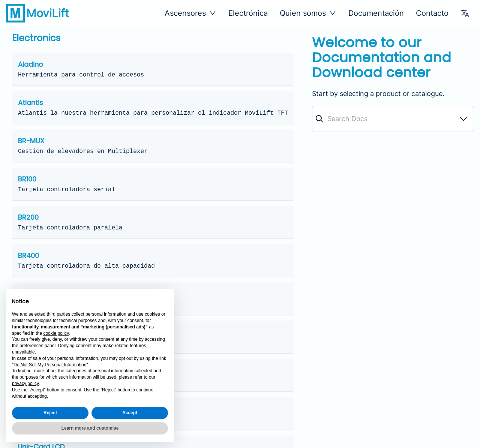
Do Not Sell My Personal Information (50, 365)
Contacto (432, 13)
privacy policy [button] (25, 384)
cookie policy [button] (56, 333)
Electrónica (248, 13)
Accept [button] (130, 413)
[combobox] (393, 119)
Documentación (376, 13)
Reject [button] (50, 413)
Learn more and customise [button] (90, 428)
